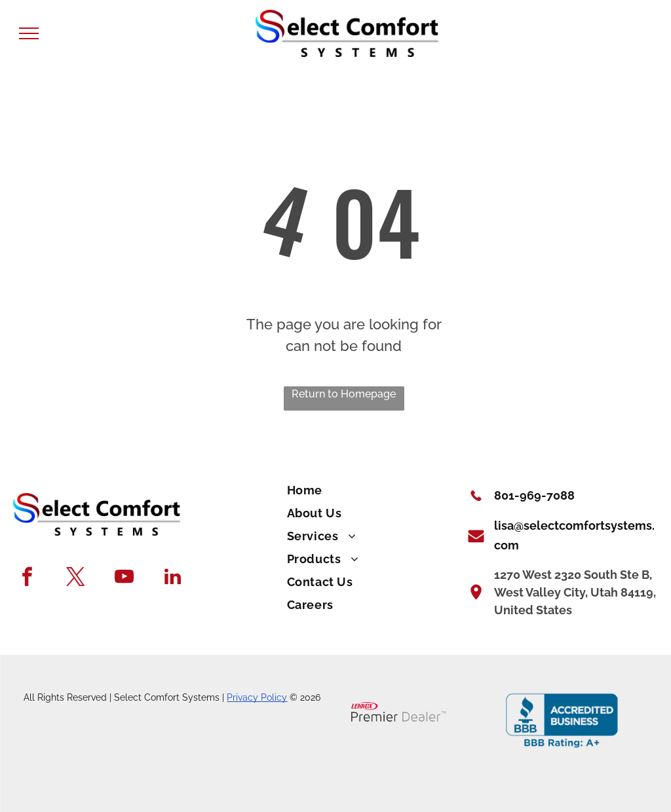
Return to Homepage (344, 394)
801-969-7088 (534, 495)
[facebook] (27, 578)
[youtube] (124, 578)
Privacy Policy (257, 697)
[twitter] (76, 578)
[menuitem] (368, 491)
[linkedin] (173, 578)
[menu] (29, 33)
